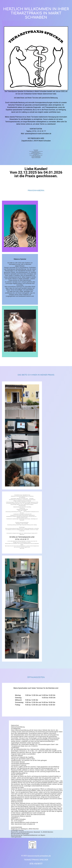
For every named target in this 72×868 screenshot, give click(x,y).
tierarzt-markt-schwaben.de (39, 862)
